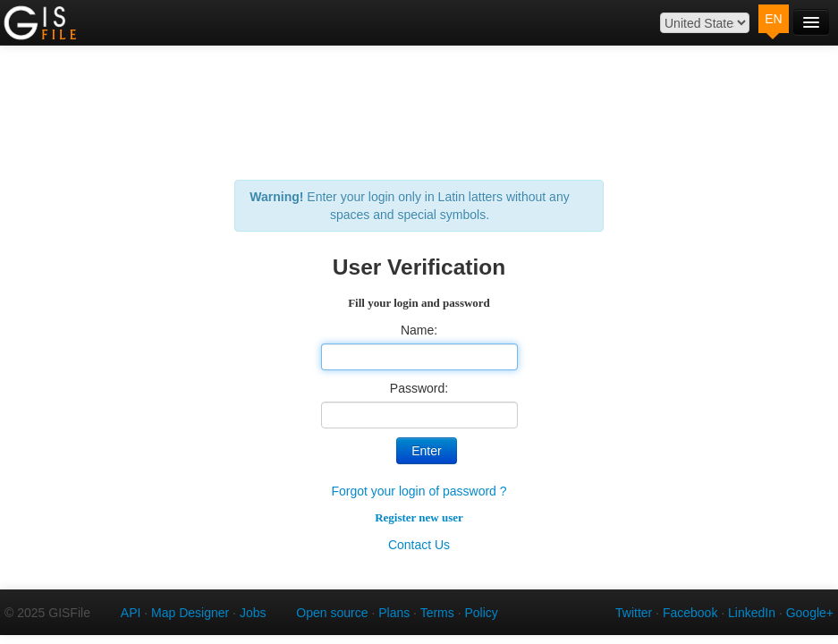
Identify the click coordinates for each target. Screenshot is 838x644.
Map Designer (190, 613)
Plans (394, 613)
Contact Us (419, 545)
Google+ (810, 613)
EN (773, 19)
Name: (419, 330)
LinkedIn (752, 613)
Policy (481, 613)
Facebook (690, 613)
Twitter (634, 613)
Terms (437, 613)
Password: (419, 388)
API (131, 613)
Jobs (253, 613)
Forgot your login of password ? (419, 491)
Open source (332, 613)
